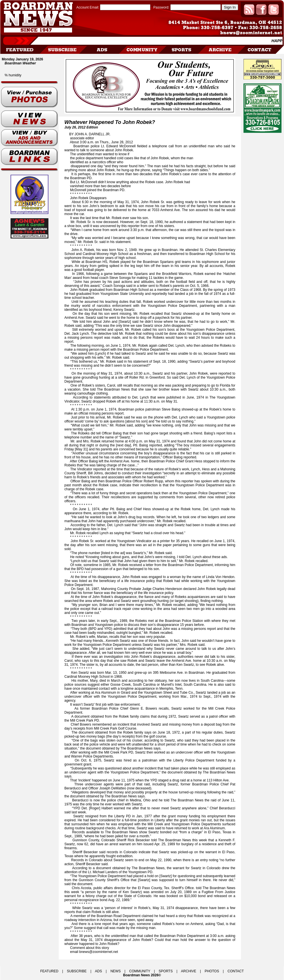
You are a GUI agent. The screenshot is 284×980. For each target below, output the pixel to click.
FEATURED (49, 971)
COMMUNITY (140, 971)
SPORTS (166, 971)
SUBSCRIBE (77, 971)
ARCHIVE (188, 971)
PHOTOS (212, 971)
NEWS (116, 971)
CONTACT (236, 971)
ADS (98, 971)
